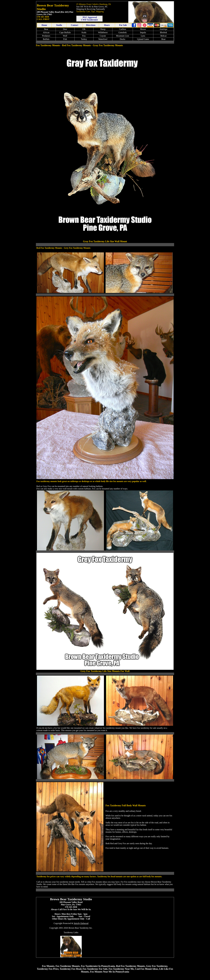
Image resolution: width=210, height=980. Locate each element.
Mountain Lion (123, 36)
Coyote (103, 36)
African (46, 32)
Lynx (143, 36)
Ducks (122, 39)
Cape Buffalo (65, 32)
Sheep (103, 29)
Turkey (84, 39)
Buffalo (46, 39)
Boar (163, 39)
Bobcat (163, 36)
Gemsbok (122, 32)
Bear (46, 29)
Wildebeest (103, 32)
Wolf (65, 36)
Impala (143, 32)
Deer (65, 29)
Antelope (163, 29)
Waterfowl (103, 39)
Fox (84, 36)
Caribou (123, 29)
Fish (65, 39)
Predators (46, 36)
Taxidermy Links (71, 932)
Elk (84, 29)
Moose (143, 29)
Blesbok (163, 32)
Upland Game (143, 39)
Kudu (84, 32)
